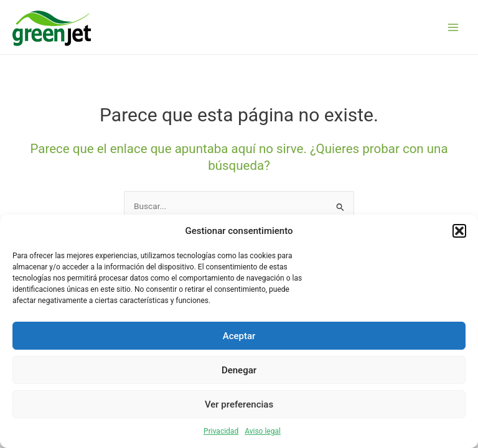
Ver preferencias (239, 404)
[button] (459, 231)
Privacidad (221, 431)
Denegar (239, 370)
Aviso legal (263, 431)
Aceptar (239, 336)
